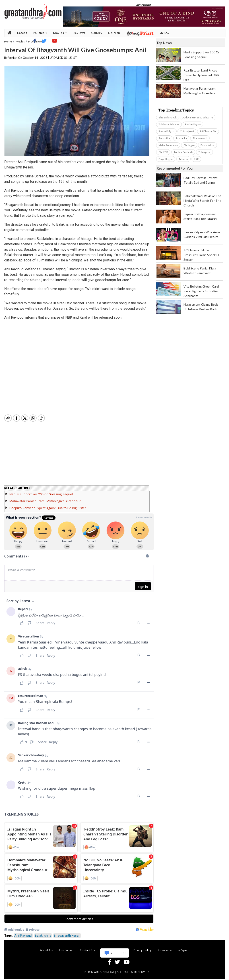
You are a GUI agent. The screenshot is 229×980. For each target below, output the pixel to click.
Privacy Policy (142, 950)
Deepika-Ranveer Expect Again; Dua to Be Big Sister (48, 508)
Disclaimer (66, 950)
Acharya (183, 159)
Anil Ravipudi (23, 936)
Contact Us (87, 950)
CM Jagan (189, 145)
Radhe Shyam (193, 124)
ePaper (183, 950)
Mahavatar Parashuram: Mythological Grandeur (45, 501)
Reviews (79, 33)
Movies (60, 33)
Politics (40, 33)
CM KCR (163, 152)
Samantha (164, 138)
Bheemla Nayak (168, 117)
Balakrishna (43, 936)
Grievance (165, 950)
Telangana (204, 152)
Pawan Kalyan (166, 131)
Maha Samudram (168, 145)
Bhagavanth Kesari (67, 936)
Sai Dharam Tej (208, 131)
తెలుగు (164, 33)
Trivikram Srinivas (169, 124)
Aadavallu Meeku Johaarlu (198, 117)
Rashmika (181, 138)
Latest (22, 33)
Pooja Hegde (166, 159)
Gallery (97, 33)
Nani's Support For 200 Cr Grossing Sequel (41, 494)
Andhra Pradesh (183, 152)
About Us (46, 950)
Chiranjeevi (187, 131)
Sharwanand (200, 138)
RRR (196, 159)
